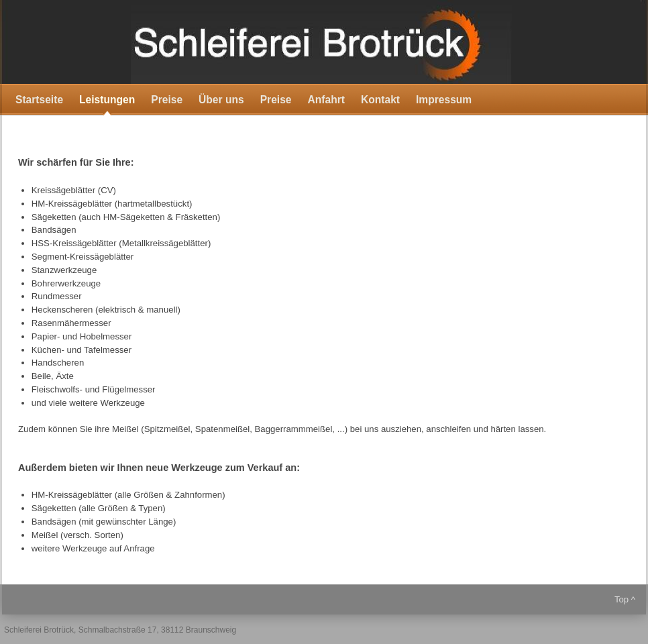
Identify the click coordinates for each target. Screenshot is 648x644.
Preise (167, 100)
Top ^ (625, 599)
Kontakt (380, 100)
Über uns (221, 100)
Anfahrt (326, 100)
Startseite (39, 100)
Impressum (444, 100)
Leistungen (107, 100)
